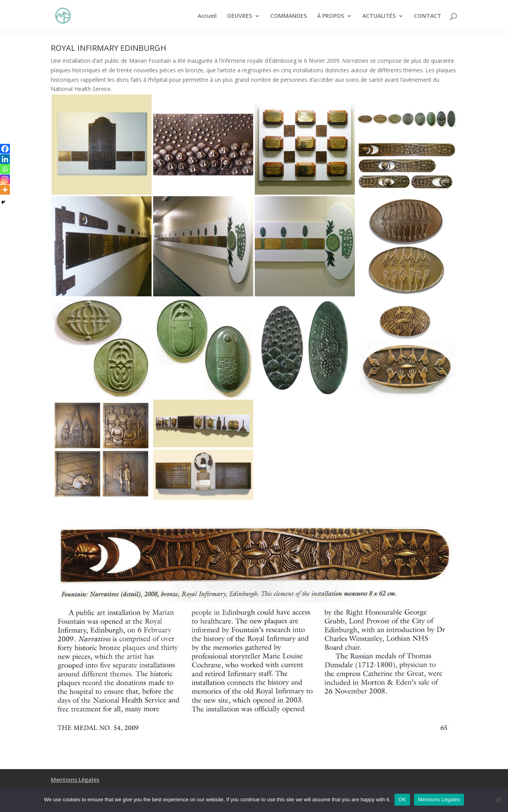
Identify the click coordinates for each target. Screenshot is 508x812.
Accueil (207, 16)
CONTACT (428, 16)
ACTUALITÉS (379, 16)
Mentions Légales (75, 780)
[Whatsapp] (5, 169)
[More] (5, 190)
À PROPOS (331, 16)
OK (402, 799)
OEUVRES (240, 16)
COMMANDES (289, 16)
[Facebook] (5, 149)
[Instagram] (5, 179)
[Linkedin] (5, 159)
